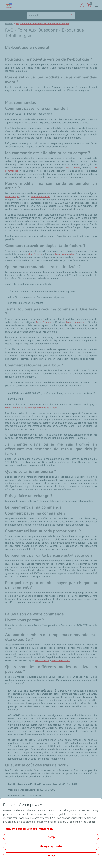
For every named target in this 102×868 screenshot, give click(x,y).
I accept (51, 837)
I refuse (51, 856)
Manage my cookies (51, 846)
